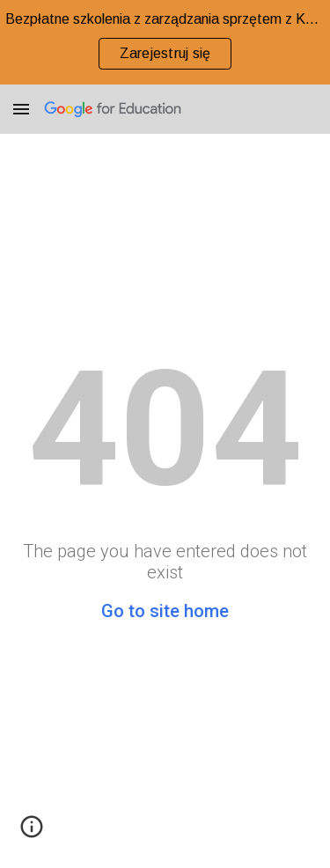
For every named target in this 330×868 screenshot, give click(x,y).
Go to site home (165, 611)
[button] (21, 109)
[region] (165, 42)
